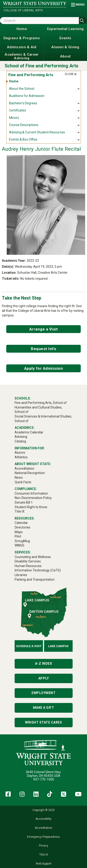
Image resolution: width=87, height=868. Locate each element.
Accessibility (43, 819)
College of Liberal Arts (23, 10)
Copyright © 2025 (44, 810)
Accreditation (43, 828)
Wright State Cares (43, 722)
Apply (44, 678)
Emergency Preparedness (43, 837)
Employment (43, 693)
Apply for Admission (44, 368)
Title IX (43, 855)
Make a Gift (44, 708)
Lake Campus (58, 646)
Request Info (43, 349)
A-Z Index (44, 664)
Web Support (44, 864)
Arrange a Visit (44, 329)
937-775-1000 (44, 779)
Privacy (44, 846)
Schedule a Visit (29, 646)
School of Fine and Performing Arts (42, 66)
